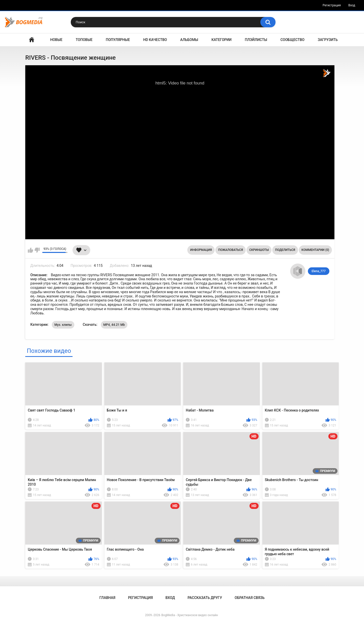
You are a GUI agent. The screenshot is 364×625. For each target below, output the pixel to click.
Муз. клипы (63, 325)
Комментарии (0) (315, 250)
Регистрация (332, 5)
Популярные (118, 40)
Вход (352, 5)
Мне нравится (30, 250)
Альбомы (189, 40)
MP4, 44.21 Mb (114, 325)
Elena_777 (319, 271)
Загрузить (328, 40)
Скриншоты (259, 250)
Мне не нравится (37, 250)
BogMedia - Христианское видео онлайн (190, 615)
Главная (32, 40)
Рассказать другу (205, 598)
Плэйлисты (256, 40)
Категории (221, 40)
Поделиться (285, 250)
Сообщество (292, 40)
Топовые (84, 40)
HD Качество (155, 40)
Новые (56, 40)
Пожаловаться (231, 250)
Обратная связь (249, 598)
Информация (201, 250)
